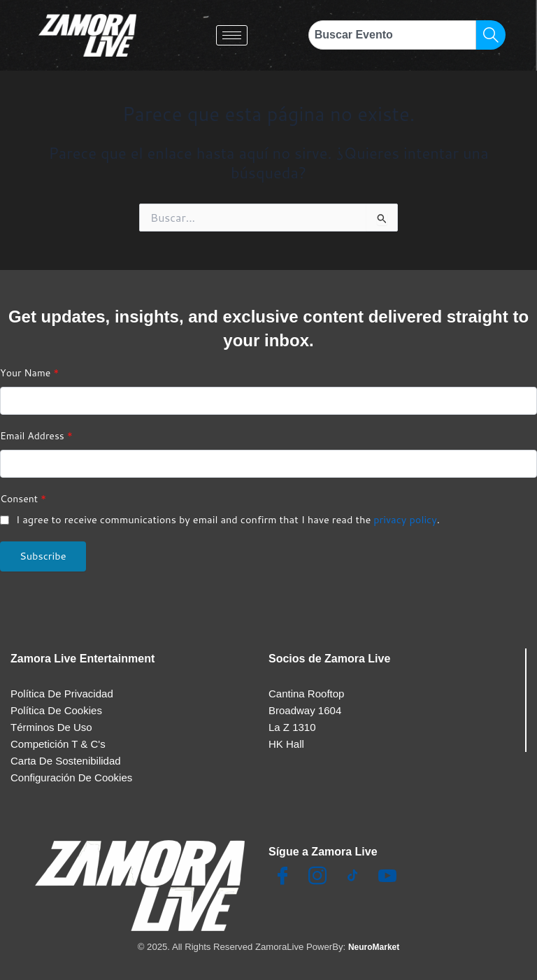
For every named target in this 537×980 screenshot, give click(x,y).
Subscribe (43, 548)
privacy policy (405, 512)
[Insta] (317, 876)
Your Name (29, 365)
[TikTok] (352, 876)
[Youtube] (387, 876)
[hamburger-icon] (232, 35)
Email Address (36, 428)
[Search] (491, 35)
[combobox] (392, 35)
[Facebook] (282, 876)
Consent (23, 491)
